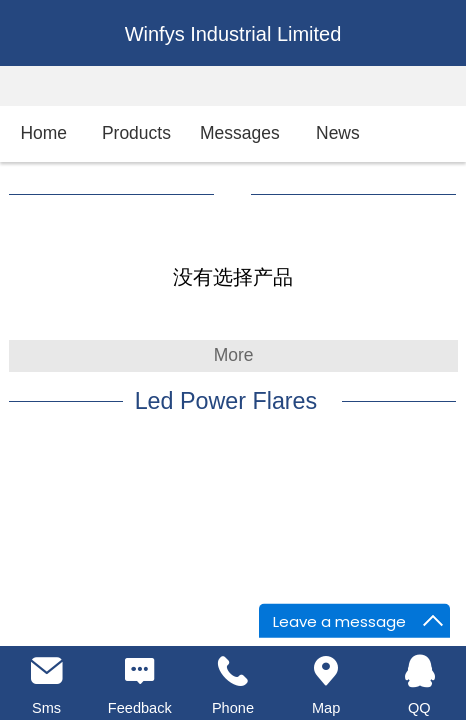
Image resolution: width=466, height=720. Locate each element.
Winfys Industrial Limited (233, 34)
